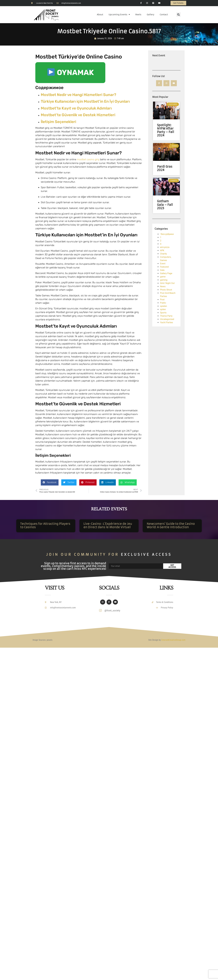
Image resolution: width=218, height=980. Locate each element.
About (100, 15)
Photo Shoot (166, 290)
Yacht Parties (167, 323)
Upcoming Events (119, 15)
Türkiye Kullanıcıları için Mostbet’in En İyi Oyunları (85, 101)
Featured (164, 267)
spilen (163, 310)
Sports (163, 313)
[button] (179, 15)
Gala (162, 270)
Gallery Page (166, 274)
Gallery (151, 15)
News (163, 287)
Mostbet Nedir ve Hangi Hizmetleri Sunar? (79, 95)
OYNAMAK (71, 73)
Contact (164, 15)
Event (163, 264)
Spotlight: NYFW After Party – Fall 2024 (166, 130)
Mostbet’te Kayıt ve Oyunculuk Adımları (76, 108)
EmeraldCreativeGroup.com (173, 640)
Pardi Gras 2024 (165, 168)
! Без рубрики (167, 234)
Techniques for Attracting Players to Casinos (45, 525)
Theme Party (166, 316)
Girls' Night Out (167, 283)
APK (162, 251)
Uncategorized (167, 319)
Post (162, 300)
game (163, 277)
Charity (163, 254)
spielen (163, 306)
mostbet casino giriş (88, 159)
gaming (164, 280)
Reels (138, 15)
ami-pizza (165, 247)
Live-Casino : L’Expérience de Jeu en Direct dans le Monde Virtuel (108, 525)
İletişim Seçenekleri (58, 122)
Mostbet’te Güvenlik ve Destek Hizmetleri (78, 115)
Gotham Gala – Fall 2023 (165, 205)
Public (163, 303)
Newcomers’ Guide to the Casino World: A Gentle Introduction (171, 525)
